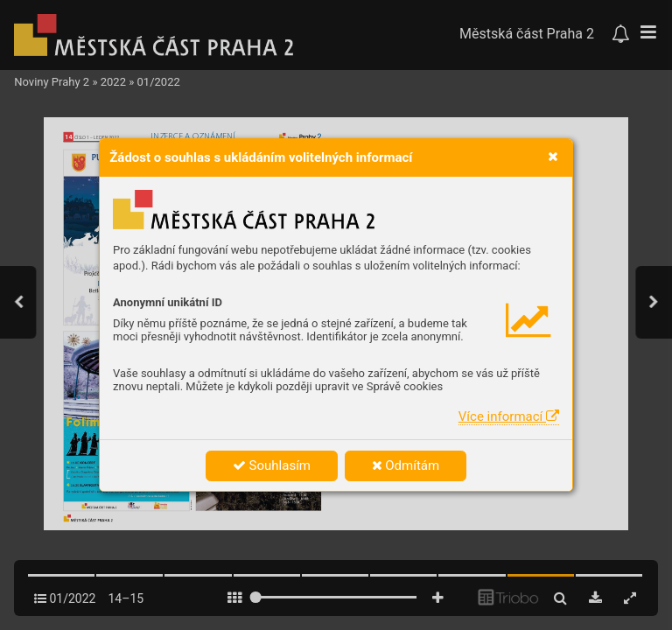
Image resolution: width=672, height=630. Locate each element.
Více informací (509, 416)
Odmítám (406, 465)
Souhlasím (272, 465)
